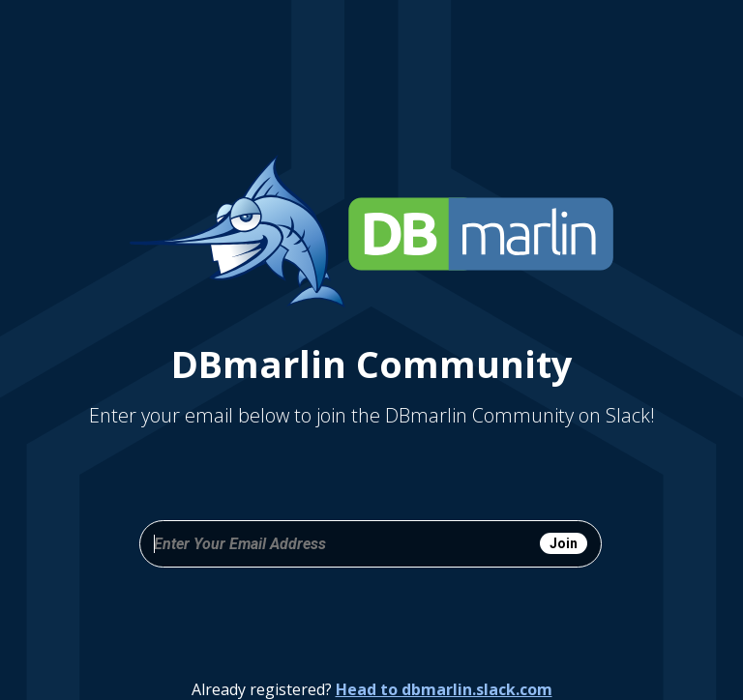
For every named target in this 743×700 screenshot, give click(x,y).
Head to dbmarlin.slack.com (444, 689)
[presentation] (371, 620)
